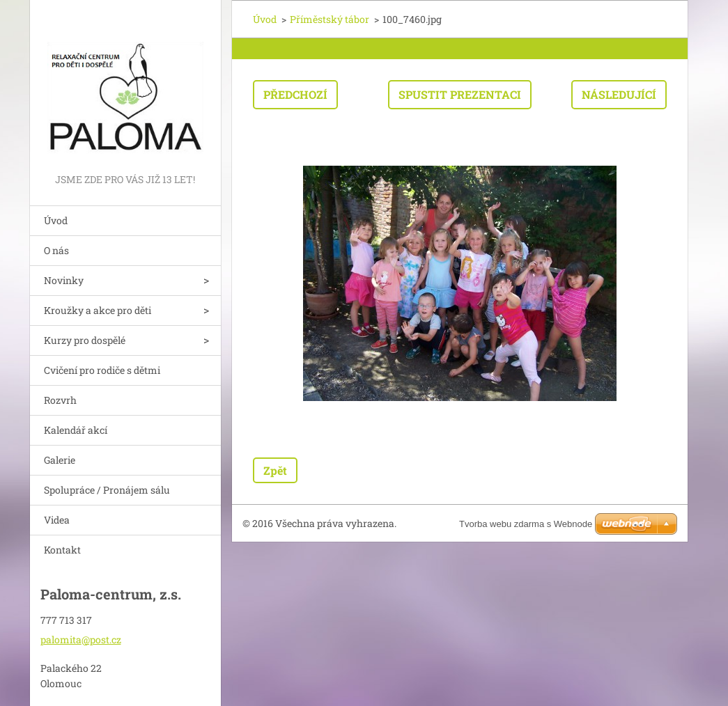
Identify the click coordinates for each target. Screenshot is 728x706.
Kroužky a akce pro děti (98, 310)
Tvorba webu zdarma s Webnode (526, 524)
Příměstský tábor (330, 19)
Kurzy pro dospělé (85, 340)
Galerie (60, 460)
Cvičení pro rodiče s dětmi (102, 370)
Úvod (56, 220)
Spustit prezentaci (460, 94)
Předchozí (295, 94)
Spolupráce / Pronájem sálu (107, 490)
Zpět (275, 470)
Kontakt (62, 550)
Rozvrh (60, 400)
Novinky (64, 280)
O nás (56, 250)
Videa (57, 520)
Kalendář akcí (76, 430)
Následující (619, 94)
